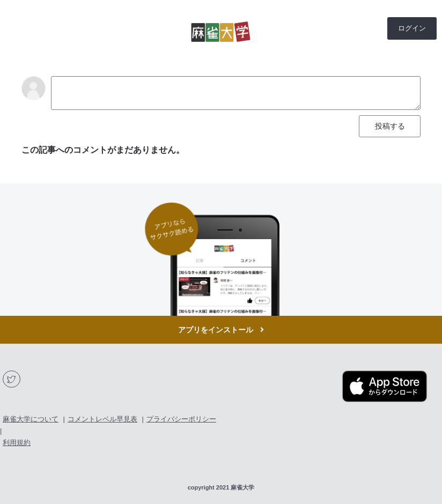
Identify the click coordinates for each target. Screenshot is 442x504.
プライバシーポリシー (181, 419)
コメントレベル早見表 (102, 419)
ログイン (412, 28)
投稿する (390, 126)
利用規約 (17, 443)
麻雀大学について (31, 419)
